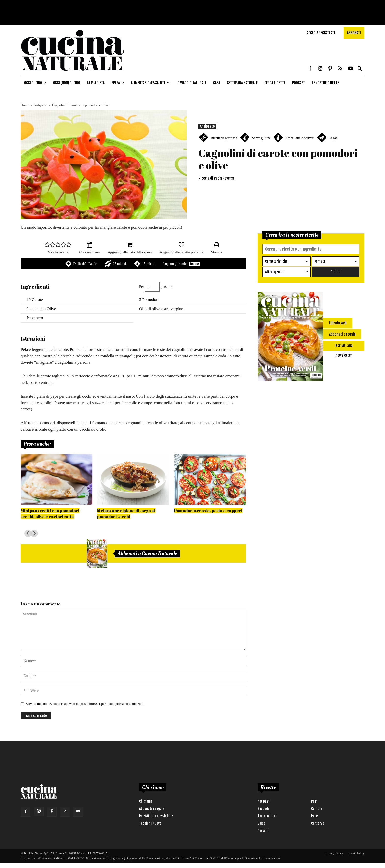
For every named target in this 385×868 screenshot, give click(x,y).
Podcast (299, 83)
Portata (320, 261)
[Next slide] (34, 533)
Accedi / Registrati (321, 33)
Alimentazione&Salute (150, 83)
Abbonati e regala (152, 809)
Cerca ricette (275, 83)
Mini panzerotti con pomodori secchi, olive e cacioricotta (50, 514)
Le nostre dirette (325, 83)
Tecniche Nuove (150, 823)
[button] (360, 69)
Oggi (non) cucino (67, 83)
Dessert (263, 831)
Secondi (263, 809)
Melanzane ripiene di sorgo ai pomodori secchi (126, 514)
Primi (315, 801)
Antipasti (264, 801)
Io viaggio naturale (191, 83)
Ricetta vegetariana (224, 138)
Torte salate (267, 816)
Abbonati (354, 33)
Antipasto (40, 105)
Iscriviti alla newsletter (156, 816)
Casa (217, 83)
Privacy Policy (334, 853)
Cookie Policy (356, 853)
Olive (51, 309)
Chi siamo (146, 801)
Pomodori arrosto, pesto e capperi (208, 511)
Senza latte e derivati (300, 138)
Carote (37, 300)
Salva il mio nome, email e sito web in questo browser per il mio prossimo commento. (85, 704)
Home (25, 105)
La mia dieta (96, 83)
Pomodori (150, 300)
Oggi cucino (35, 83)
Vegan (333, 138)
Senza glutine (261, 138)
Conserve (318, 823)
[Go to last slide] (28, 533)
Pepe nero (35, 318)
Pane (315, 816)
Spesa (118, 83)
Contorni (317, 809)
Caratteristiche (276, 261)
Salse (261, 823)
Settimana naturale (242, 83)
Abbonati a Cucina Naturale (147, 554)
